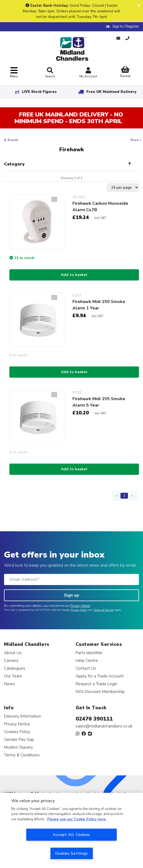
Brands (13, 140)
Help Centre (87, 660)
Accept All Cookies (71, 835)
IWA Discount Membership (100, 691)
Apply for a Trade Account (100, 676)
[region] (71, 830)
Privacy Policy (79, 610)
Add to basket (74, 275)
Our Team (13, 676)
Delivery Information (23, 716)
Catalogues (15, 668)
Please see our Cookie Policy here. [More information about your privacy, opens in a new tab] (77, 819)
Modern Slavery (19, 747)
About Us (13, 653)
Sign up (71, 595)
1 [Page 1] (124, 496)
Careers (11, 660)
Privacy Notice (80, 606)
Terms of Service (103, 610)
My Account (88, 73)
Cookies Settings (72, 853)
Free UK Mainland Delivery (111, 92)
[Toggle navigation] (14, 73)
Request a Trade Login (96, 684)
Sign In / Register (126, 26)
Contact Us (86, 668)
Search (50, 73)
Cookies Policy (17, 732)
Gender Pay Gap (19, 739)
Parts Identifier (89, 653)
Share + (136, 140)
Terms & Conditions (22, 755)
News (10, 684)
